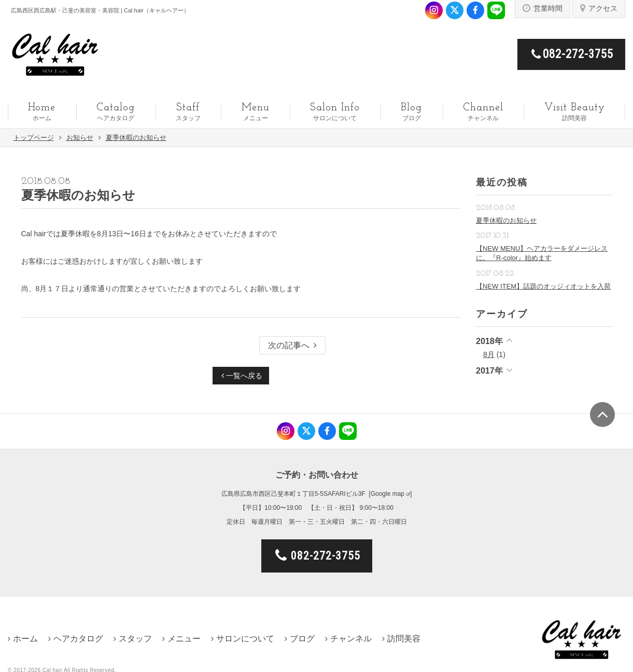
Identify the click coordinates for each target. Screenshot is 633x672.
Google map (388, 494)
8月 (489, 354)
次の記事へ (292, 345)
